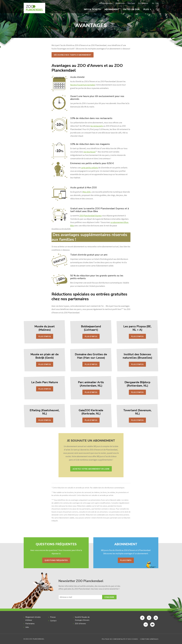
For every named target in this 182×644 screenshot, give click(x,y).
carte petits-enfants (89, 168)
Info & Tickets (92, 9)
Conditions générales (149, 639)
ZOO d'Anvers (80, 624)
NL (153, 3)
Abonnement (112, 9)
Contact (53, 621)
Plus (147, 9)
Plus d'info (126, 560)
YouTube (131, 3)
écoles (120, 3)
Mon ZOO (87, 192)
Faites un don (131, 9)
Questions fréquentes (56, 560)
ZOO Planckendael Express (91, 216)
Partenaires (30, 624)
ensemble (106, 3)
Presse (53, 617)
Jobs (27, 627)
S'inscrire (109, 597)
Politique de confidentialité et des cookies (120, 639)
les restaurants (97, 126)
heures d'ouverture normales (83, 85)
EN (157, 3)
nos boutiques (89, 152)
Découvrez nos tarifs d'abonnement (73, 55)
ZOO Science (143, 3)
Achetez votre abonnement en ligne (91, 469)
